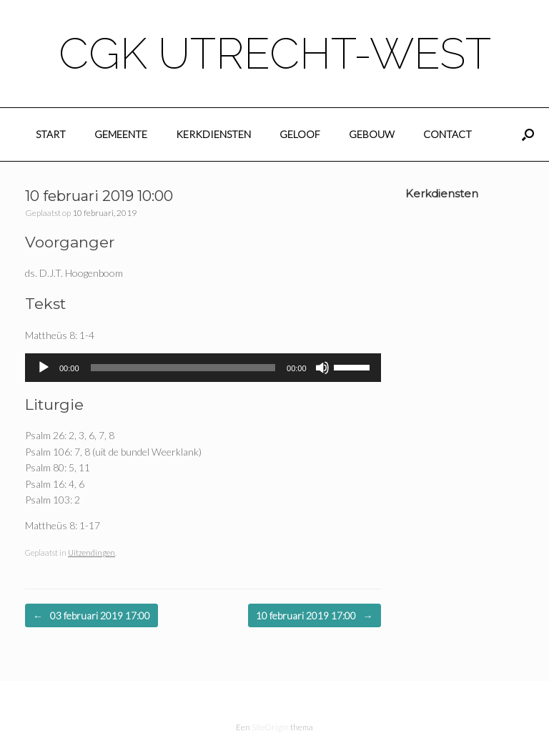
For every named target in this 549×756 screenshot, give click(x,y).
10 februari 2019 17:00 (315, 616)
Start (51, 134)
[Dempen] (322, 368)
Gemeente (121, 134)
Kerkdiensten (213, 134)
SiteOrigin (270, 727)
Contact (447, 134)
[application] (203, 368)
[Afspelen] (44, 368)
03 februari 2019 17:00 (91, 616)
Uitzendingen (91, 553)
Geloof (300, 134)
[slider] (183, 368)
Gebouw (372, 134)
